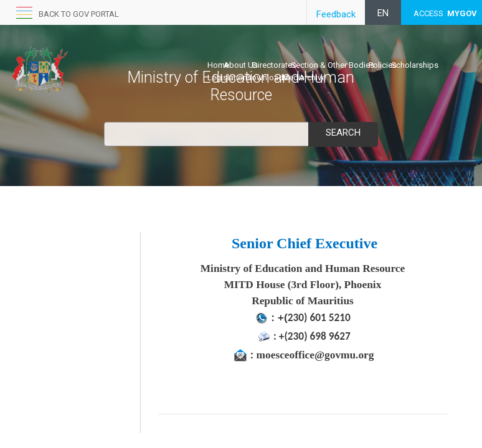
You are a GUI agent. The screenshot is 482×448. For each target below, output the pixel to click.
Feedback (336, 14)
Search (343, 133)
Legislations (229, 77)
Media (293, 77)
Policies (383, 65)
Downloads (267, 77)
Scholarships (415, 65)
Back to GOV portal (79, 14)
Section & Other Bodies (333, 65)
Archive (312, 77)
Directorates (274, 65)
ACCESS (445, 13)
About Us (241, 65)
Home (218, 65)
